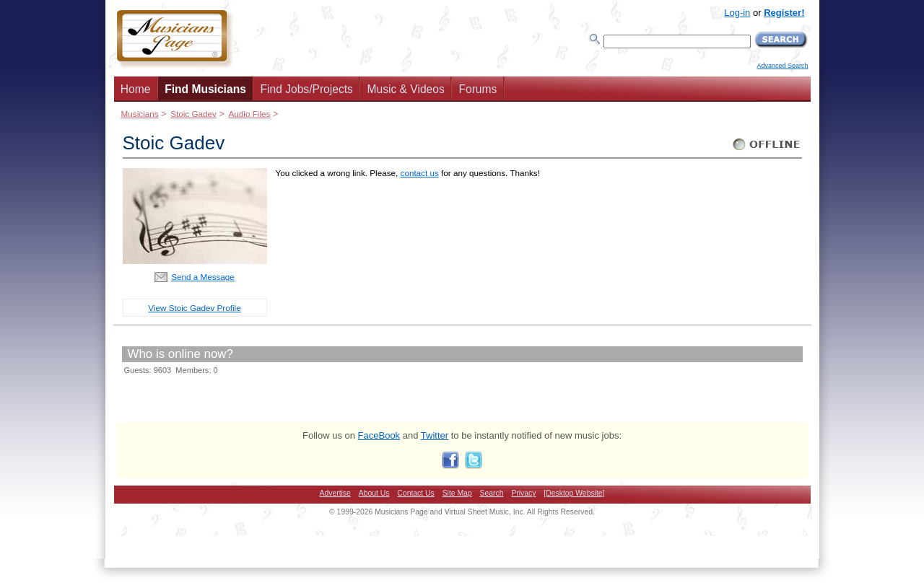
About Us (374, 493)
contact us (420, 173)
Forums (478, 89)
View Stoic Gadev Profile (194, 308)
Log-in (737, 13)
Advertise (335, 493)
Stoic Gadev (193, 114)
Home (136, 89)
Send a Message (203, 277)
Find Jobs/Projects (307, 89)
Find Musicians (205, 89)
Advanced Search (782, 66)
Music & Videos (406, 89)
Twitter (435, 435)
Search (492, 493)
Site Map (457, 493)
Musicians (140, 114)
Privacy (523, 493)
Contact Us (415, 493)
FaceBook (379, 435)
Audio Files (249, 114)
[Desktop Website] (574, 493)
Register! (784, 13)
